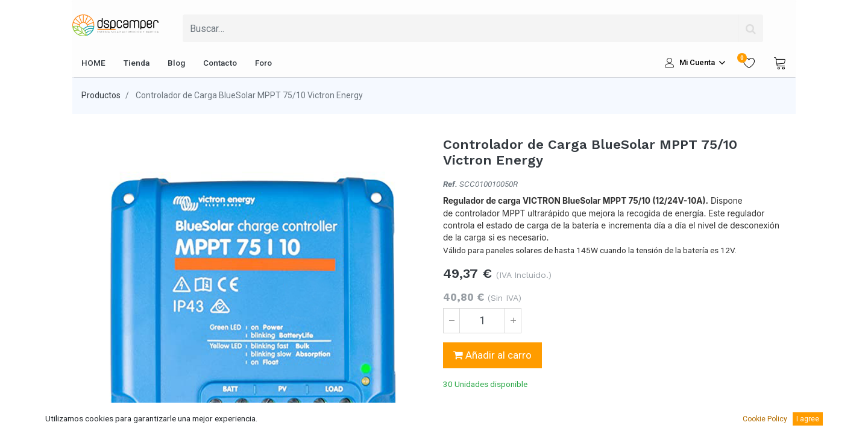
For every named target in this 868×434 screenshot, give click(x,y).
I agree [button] (808, 419)
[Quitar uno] (451, 321)
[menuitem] (93, 63)
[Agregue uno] (513, 321)
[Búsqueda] (750, 28)
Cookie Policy (765, 419)
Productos (101, 95)
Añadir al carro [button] (492, 355)
